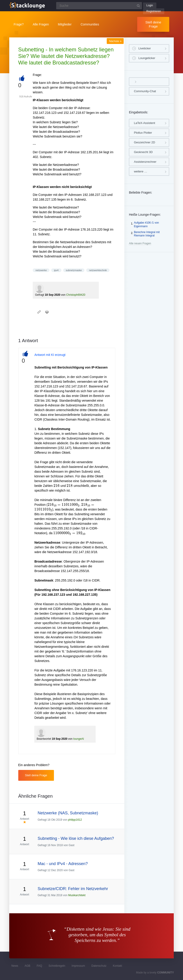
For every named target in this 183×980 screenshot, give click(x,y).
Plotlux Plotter (143, 133)
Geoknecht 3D (143, 152)
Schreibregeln (57, 966)
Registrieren (154, 11)
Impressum (78, 966)
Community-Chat (145, 91)
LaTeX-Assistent (144, 123)
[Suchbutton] (138, 6)
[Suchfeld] (99, 6)
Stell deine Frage (153, 24)
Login (150, 5)
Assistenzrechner (145, 162)
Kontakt (117, 966)
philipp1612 (75, 820)
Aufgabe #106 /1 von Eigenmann (146, 224)
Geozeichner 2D (144, 142)
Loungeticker (147, 58)
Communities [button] (90, 24)
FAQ (39, 966)
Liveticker (145, 48)
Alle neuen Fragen (140, 243)
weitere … (140, 171)
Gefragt (39, 295)
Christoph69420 (76, 295)
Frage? (19, 24)
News (15, 966)
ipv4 (56, 270)
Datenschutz (99, 966)
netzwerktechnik (98, 270)
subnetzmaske (74, 270)
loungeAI (79, 739)
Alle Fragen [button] (41, 24)
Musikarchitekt (77, 895)
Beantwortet (44, 739)
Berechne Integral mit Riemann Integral (147, 234)
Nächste (115, 41)
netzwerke (41, 270)
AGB (27, 966)
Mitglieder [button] (65, 24)
